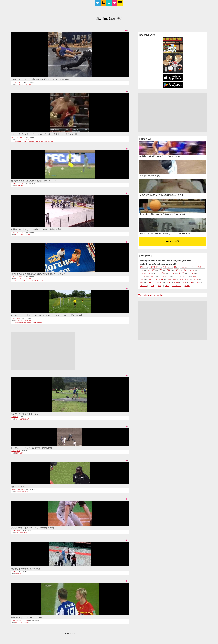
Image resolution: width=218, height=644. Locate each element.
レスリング (18, 84)
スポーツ (20, 82)
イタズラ (192, 273)
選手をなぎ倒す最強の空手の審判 (25, 569)
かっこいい (177, 286)
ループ (150, 283)
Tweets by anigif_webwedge (151, 295)
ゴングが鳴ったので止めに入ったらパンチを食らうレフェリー (38, 274)
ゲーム (186, 276)
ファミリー (159, 280)
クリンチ (18, 139)
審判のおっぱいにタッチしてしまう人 (27, 618)
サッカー (18, 186)
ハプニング (20, 137)
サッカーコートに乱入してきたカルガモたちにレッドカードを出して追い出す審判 (47, 315)
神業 (198, 283)
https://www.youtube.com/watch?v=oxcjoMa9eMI (28, 322)
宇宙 (160, 286)
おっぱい (18, 622)
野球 (18, 451)
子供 (161, 270)
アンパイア (18, 492)
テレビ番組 (161, 273)
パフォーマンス (16, 489)
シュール (14, 82)
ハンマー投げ (19, 419)
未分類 (187, 286)
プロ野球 (21, 533)
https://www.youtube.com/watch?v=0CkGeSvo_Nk (29, 281)
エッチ (13, 620)
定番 (153, 286)
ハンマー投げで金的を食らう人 (24, 414)
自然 (142, 283)
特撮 (185, 283)
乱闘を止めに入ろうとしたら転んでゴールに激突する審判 (36, 229)
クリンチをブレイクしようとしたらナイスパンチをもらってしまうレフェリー (45, 134)
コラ (142, 280)
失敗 (200, 267)
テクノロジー (164, 276)
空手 (19, 574)
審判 (30, 84)
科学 (169, 283)
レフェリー (25, 84)
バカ (177, 270)
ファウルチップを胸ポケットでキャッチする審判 (32, 528)
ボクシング (24, 139)
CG (191, 283)
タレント (144, 276)
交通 (142, 270)
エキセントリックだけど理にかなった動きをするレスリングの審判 (40, 79)
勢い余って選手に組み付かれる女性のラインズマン (33, 181)
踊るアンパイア (18, 487)
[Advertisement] (43, 351)
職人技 (196, 280)
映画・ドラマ (185, 280)
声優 (195, 276)
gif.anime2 (103, 19)
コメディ (160, 283)
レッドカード (24, 320)
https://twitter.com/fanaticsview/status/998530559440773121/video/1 (34, 141)
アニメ (172, 273)
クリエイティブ (146, 273)
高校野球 (21, 453)
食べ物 (177, 283)
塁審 (23, 492)
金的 (28, 419)
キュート (144, 286)
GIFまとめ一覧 (173, 241)
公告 (150, 280)
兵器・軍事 (172, 280)
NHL (16, 234)
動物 (18, 318)
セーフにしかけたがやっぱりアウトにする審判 (31, 448)
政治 (167, 286)
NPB (16, 533)
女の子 (181, 273)
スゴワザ (151, 270)
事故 (153, 276)
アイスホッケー (23, 234)
